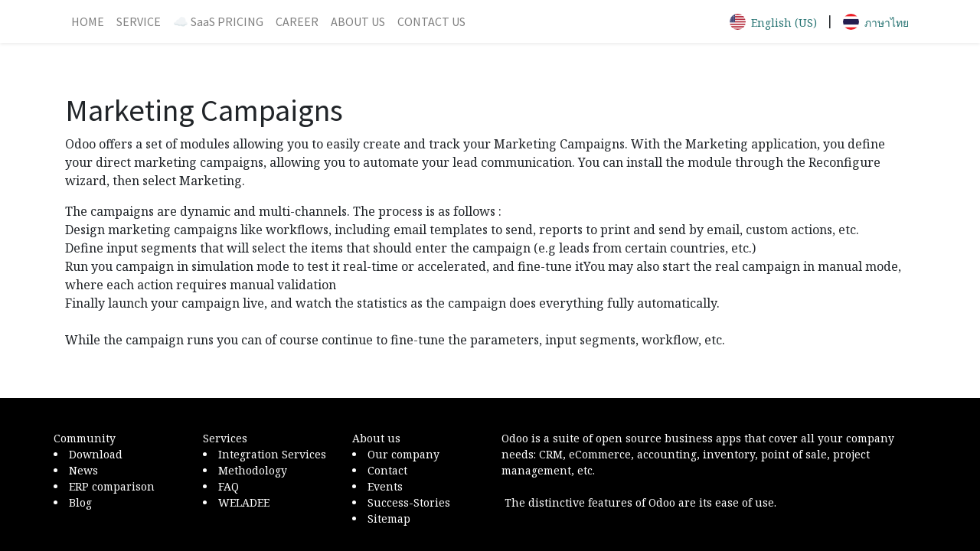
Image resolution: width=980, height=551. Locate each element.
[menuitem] (88, 21)
